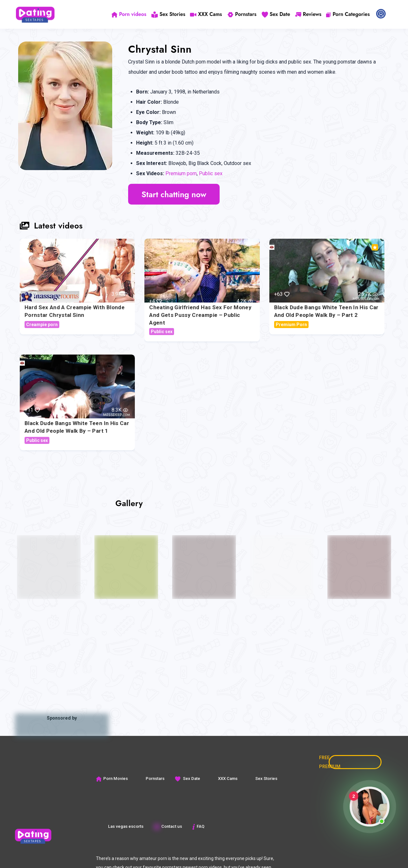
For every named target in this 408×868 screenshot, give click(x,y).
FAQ (198, 826)
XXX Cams (207, 14)
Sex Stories (169, 14)
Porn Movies (112, 778)
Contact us (168, 826)
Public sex (211, 173)
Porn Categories (348, 14)
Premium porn (181, 173)
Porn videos (130, 14)
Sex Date (276, 14)
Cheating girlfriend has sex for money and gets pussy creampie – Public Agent (200, 315)
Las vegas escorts (122, 826)
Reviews (308, 14)
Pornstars (242, 14)
